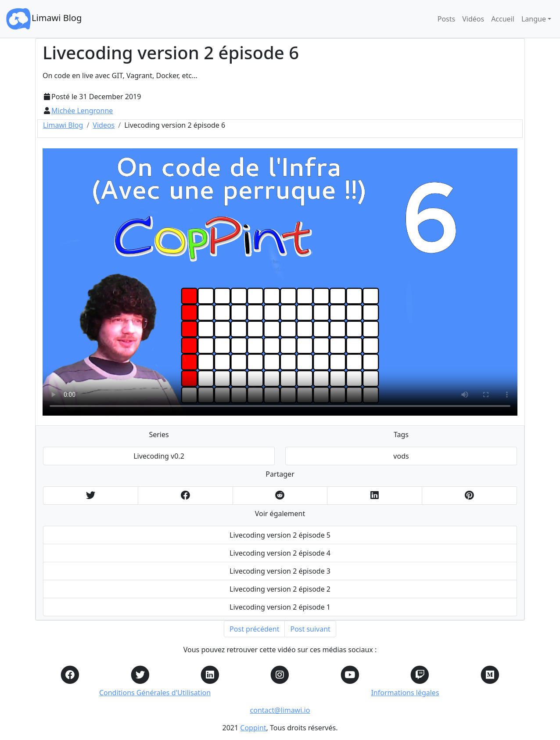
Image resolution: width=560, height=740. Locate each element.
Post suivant (310, 629)
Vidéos (473, 19)
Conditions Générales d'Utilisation (155, 693)
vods (401, 456)
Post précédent (254, 629)
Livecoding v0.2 (159, 456)
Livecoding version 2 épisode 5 (280, 535)
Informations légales (405, 693)
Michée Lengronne (82, 111)
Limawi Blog (43, 19)
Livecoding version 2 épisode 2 (280, 589)
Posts (446, 19)
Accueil (503, 19)
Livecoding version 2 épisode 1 (280, 607)
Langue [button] (534, 19)
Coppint (253, 728)
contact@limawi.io (280, 710)
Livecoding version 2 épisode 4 (280, 553)
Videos (104, 125)
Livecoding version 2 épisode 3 (280, 571)
